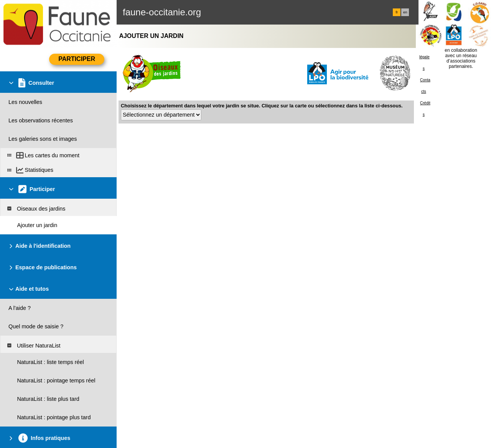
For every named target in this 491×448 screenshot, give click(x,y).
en (405, 12)
